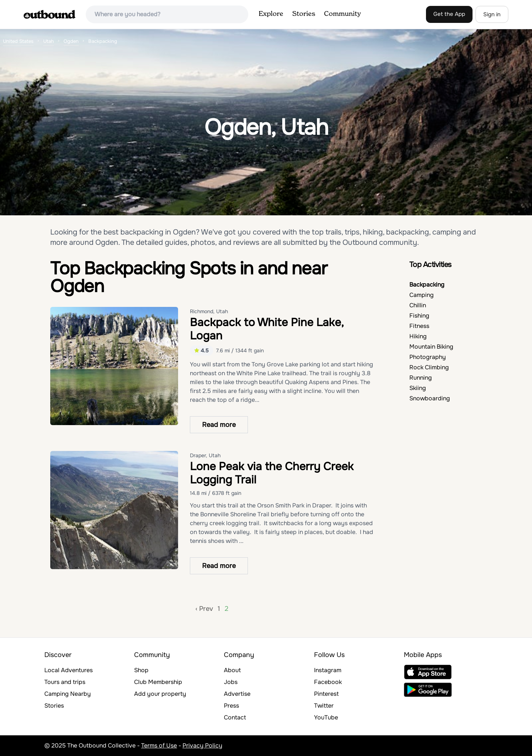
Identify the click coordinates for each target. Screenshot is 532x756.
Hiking (418, 336)
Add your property (160, 694)
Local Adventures (69, 670)
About (232, 670)
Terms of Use (159, 745)
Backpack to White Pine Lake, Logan (267, 329)
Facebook (328, 682)
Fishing (419, 316)
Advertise (237, 694)
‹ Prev (204, 609)
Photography (428, 357)
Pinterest (326, 694)
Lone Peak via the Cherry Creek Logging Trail (272, 473)
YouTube (326, 717)
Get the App (449, 14)
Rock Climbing (429, 367)
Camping (422, 295)
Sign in (492, 14)
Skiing (418, 388)
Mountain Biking (431, 347)
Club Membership (158, 682)
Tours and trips (65, 682)
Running (421, 378)
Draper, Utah (205, 455)
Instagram (328, 670)
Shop (141, 670)
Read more (219, 425)
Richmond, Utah (209, 311)
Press (231, 706)
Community (342, 14)
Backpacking (427, 285)
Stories (304, 14)
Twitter (324, 706)
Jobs (231, 682)
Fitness (419, 326)
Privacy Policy (202, 745)
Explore (271, 14)
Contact (235, 717)
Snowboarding (430, 398)
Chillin (418, 305)
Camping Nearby (68, 694)
